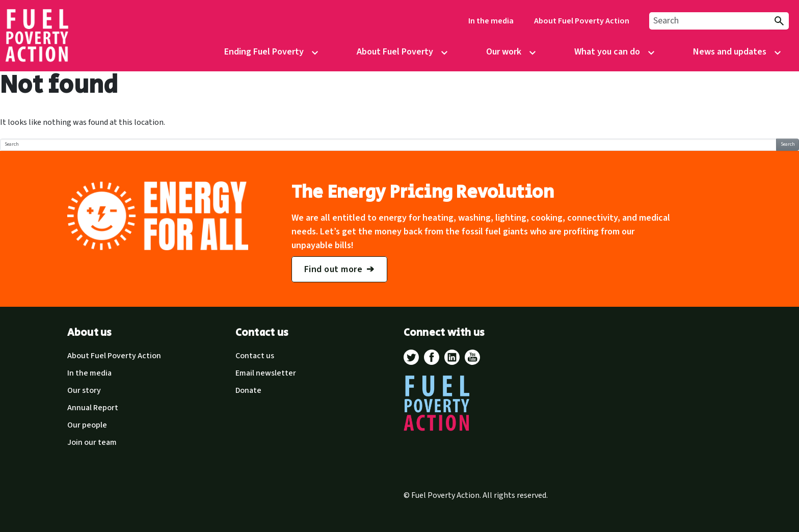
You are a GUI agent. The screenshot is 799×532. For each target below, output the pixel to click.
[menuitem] (491, 21)
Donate (248, 390)
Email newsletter (266, 373)
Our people (87, 425)
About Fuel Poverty (395, 52)
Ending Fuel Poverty (264, 52)
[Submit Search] (779, 21)
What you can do (607, 52)
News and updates (730, 52)
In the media (491, 21)
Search (788, 144)
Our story (84, 390)
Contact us (255, 356)
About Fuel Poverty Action (582, 21)
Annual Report (93, 408)
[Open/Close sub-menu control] (315, 53)
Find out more (334, 269)
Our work (504, 52)
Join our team (92, 442)
